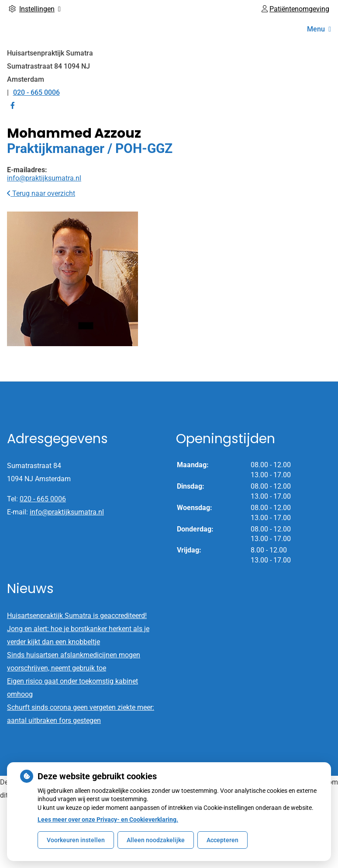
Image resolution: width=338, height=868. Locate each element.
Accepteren (222, 840)
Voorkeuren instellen (76, 840)
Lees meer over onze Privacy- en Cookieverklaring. (108, 819)
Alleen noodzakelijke (156, 840)
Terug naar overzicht (41, 193)
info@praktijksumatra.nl (44, 178)
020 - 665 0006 (43, 499)
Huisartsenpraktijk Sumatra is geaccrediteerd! (77, 616)
